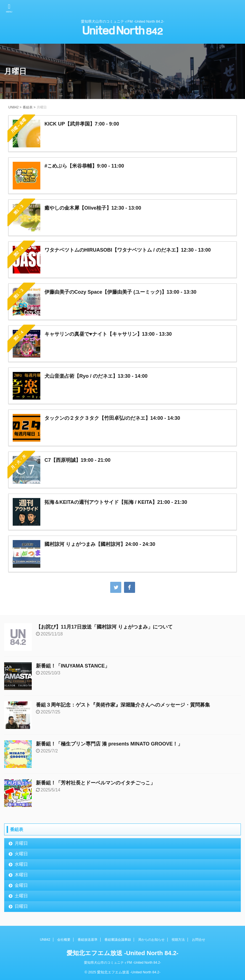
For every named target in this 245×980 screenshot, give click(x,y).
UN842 (45, 940)
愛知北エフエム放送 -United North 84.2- (122, 953)
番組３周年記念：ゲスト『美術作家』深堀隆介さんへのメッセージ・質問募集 (123, 705)
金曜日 (21, 885)
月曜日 (21, 843)
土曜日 (21, 896)
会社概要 (64, 940)
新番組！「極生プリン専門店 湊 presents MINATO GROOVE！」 (109, 744)
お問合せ (199, 940)
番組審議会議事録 (118, 940)
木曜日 (21, 875)
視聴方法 (178, 940)
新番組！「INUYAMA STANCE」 (73, 666)
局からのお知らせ (151, 940)
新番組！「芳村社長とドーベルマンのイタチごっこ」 (96, 783)
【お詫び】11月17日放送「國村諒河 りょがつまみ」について (104, 627)
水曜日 (21, 864)
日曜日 (21, 906)
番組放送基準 (88, 940)
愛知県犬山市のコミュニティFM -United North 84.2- (122, 963)
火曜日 (21, 854)
